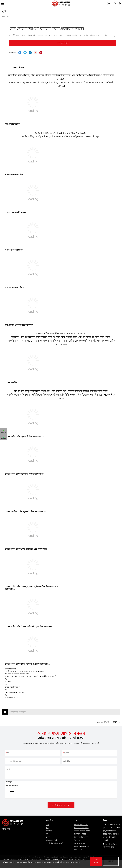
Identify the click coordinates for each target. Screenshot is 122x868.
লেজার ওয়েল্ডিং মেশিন (14, 512)
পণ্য (47, 828)
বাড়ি (3, 17)
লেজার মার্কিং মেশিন (13, 474)
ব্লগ (8, 17)
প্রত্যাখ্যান (111, 861)
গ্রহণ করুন (96, 861)
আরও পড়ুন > (6, 829)
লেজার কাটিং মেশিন (13, 436)
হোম (47, 825)
